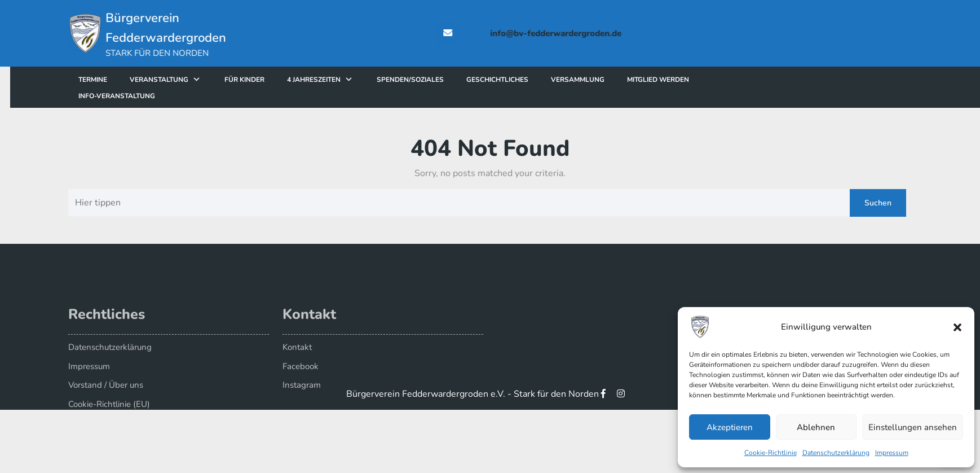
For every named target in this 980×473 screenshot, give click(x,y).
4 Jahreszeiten (343, 80)
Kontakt (297, 358)
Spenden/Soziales (439, 80)
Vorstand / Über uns (106, 396)
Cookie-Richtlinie (771, 453)
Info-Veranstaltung (145, 96)
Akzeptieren (730, 427)
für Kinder (273, 80)
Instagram (302, 396)
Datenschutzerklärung (836, 453)
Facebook (301, 377)
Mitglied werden (687, 80)
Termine (122, 80)
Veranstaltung (188, 80)
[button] (957, 327)
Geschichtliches (526, 80)
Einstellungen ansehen (913, 427)
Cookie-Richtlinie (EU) (109, 415)
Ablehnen (816, 427)
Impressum (892, 453)
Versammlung (606, 80)
